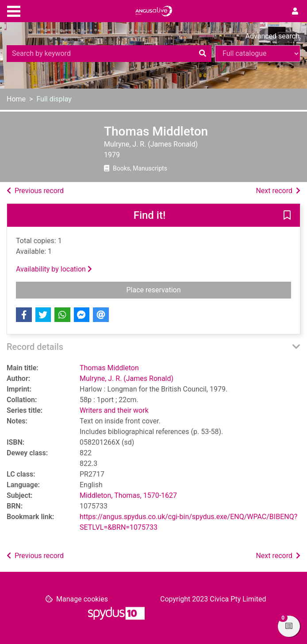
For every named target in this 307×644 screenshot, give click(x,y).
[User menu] (295, 12)
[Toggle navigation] (14, 10)
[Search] (203, 54)
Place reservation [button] (188, 289)
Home (16, 99)
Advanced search (272, 36)
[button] (287, 216)
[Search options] (258, 54)
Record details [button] (35, 347)
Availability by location (54, 269)
